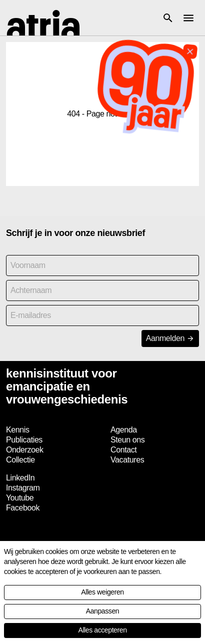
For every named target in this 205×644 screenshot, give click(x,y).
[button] (168, 18)
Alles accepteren (102, 630)
